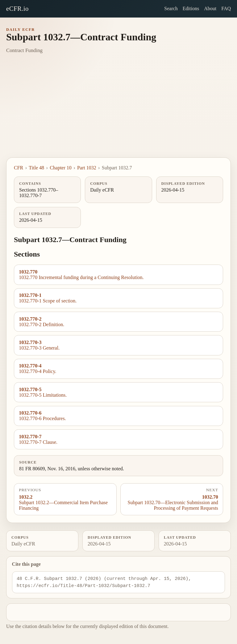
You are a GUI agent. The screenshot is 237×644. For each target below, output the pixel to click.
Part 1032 (87, 168)
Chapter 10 (61, 168)
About (210, 8)
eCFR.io (17, 8)
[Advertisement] (118, 111)
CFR (19, 168)
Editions (191, 8)
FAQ (226, 8)
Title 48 (36, 168)
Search (171, 8)
